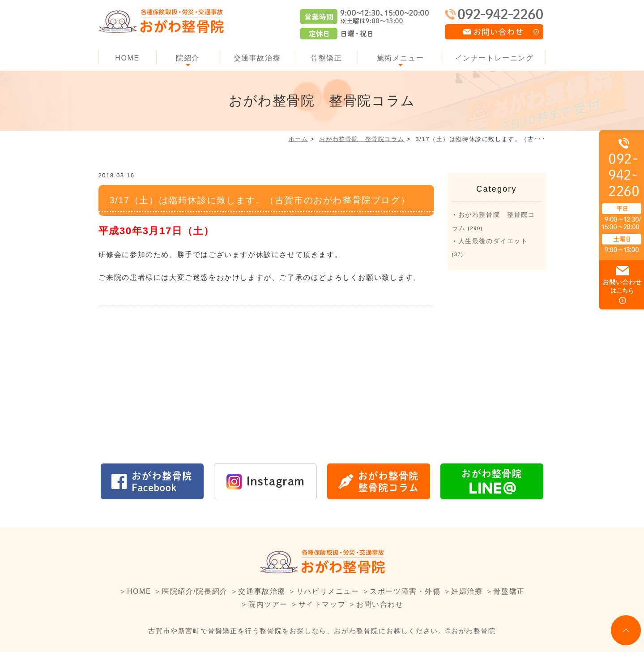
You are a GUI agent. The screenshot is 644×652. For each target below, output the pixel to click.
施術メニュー (401, 58)
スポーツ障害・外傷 (405, 591)
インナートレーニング (495, 58)
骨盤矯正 (326, 58)
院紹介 (188, 58)
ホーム (299, 139)
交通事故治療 (257, 58)
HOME (127, 58)
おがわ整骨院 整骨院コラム (362, 139)
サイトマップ (322, 604)
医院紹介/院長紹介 (195, 591)
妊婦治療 (467, 591)
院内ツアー (268, 604)
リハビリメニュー (328, 591)
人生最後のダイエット (493, 241)
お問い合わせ (380, 604)
